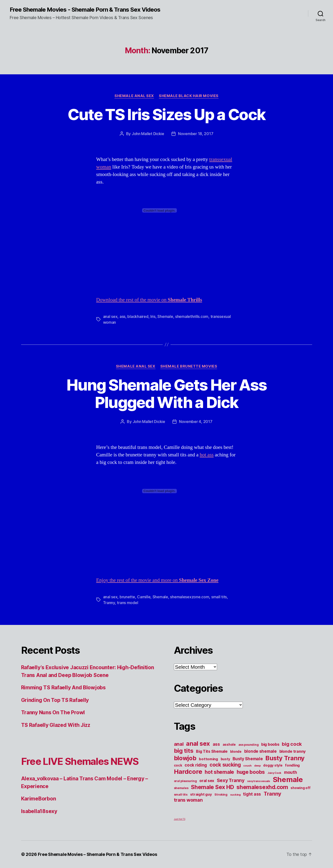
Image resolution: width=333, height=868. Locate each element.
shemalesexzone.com (190, 597)
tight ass (252, 794)
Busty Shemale (248, 759)
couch (247, 766)
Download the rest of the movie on (149, 300)
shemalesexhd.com (262, 787)
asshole (229, 745)
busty (225, 759)
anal (179, 744)
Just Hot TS (180, 819)
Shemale (165, 316)
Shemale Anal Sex (134, 96)
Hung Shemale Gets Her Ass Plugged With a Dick (167, 394)
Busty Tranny (285, 758)
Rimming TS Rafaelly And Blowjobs (63, 687)
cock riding (196, 765)
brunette (127, 597)
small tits (219, 597)
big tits (184, 751)
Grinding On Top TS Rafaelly (55, 700)
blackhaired (138, 316)
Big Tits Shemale (212, 751)
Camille (144, 597)
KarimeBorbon (39, 799)
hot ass (207, 455)
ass (122, 316)
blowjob (185, 758)
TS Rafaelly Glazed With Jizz (56, 725)
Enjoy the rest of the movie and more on (157, 580)
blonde (236, 752)
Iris (153, 316)
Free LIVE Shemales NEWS (80, 761)
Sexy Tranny (231, 780)
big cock (292, 744)
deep (257, 766)
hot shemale (219, 772)
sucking (235, 795)
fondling (292, 765)
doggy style (273, 765)
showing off (300, 788)
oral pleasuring (185, 781)
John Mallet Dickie (148, 134)
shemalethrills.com (192, 316)
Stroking (221, 795)
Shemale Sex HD (212, 787)
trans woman (188, 800)
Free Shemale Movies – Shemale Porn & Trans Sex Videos (97, 854)
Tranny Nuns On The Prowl (53, 712)
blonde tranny (293, 751)
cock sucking (225, 765)
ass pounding (249, 745)
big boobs (270, 744)
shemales (181, 788)
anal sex (110, 316)
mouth (291, 772)
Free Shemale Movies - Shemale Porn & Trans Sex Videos (85, 10)
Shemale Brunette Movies (189, 366)
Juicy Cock (274, 773)
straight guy (201, 794)
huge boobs (251, 772)
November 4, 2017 (196, 422)
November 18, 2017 (196, 134)
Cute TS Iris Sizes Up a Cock (167, 114)
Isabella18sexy (39, 811)
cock (178, 765)
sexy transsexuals (259, 781)
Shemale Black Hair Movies (189, 96)
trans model (127, 603)
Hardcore (188, 772)
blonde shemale (260, 751)
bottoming (208, 759)
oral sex (207, 781)
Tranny (109, 603)
